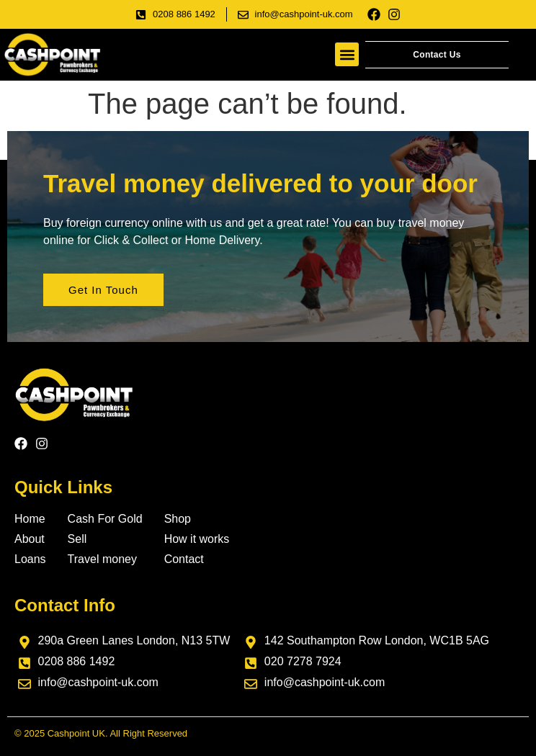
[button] (347, 54)
